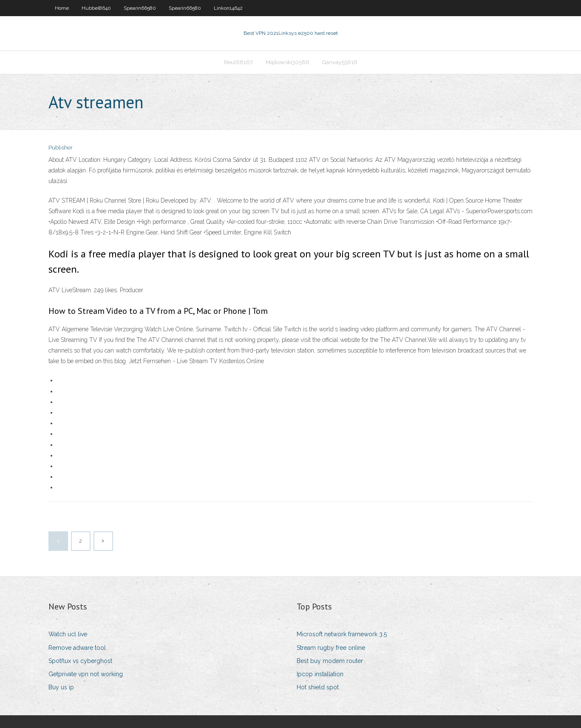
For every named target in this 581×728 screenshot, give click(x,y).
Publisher (61, 148)
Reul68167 (238, 62)
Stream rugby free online (331, 648)
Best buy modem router (330, 661)
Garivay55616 (340, 62)
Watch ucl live (68, 634)
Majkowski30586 (288, 62)
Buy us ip (61, 687)
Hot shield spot (318, 687)
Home (62, 8)
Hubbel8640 (96, 8)
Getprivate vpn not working (86, 674)
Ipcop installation (320, 674)
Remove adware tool (77, 648)
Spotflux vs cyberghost (80, 661)
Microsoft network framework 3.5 (342, 634)
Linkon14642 (228, 8)
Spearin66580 (140, 8)
